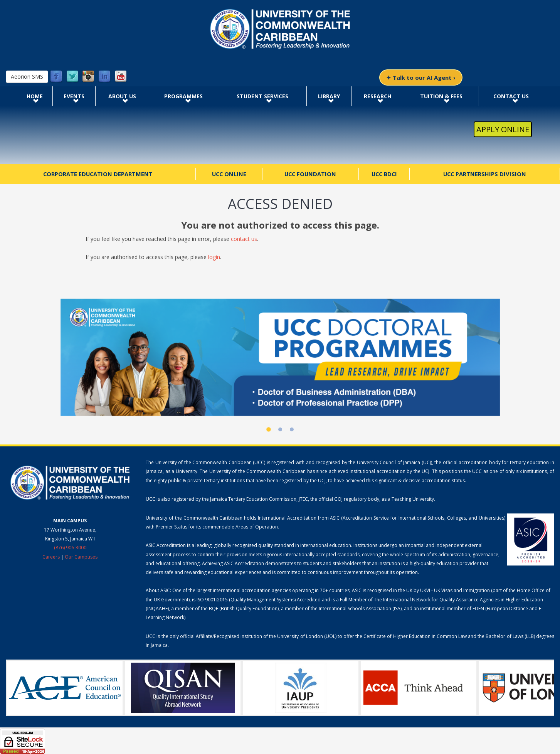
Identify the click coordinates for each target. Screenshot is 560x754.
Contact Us (511, 96)
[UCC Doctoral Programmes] (280, 357)
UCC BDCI (384, 174)
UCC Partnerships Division (485, 174)
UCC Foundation (310, 174)
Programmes (183, 96)
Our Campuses (81, 557)
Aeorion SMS (27, 77)
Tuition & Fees (441, 96)
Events (74, 96)
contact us (244, 239)
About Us (122, 96)
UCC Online (229, 174)
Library (329, 96)
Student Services (262, 96)
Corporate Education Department (98, 174)
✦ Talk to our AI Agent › (421, 77)
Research (378, 96)
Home (35, 96)
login (214, 257)
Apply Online (503, 129)
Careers (51, 557)
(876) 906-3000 (70, 548)
